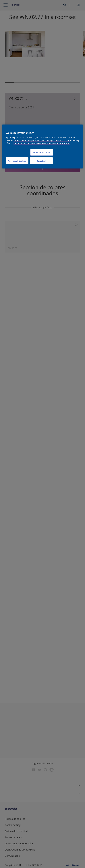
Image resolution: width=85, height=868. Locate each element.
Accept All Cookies (17, 161)
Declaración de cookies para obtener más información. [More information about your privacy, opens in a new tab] (42, 143)
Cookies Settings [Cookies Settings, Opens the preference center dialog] (42, 152)
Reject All (41, 161)
